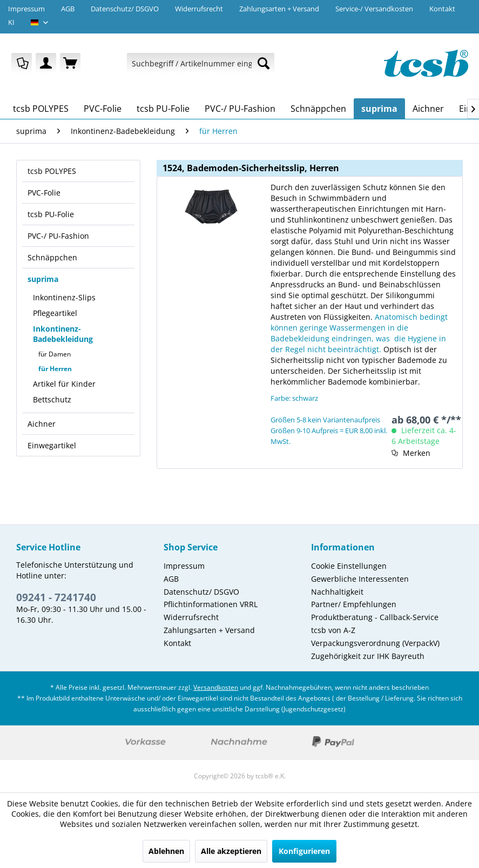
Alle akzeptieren (231, 851)
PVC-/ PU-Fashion (58, 236)
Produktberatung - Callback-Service (375, 617)
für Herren (55, 369)
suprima (43, 279)
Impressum (26, 9)
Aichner (42, 424)
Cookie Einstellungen (349, 566)
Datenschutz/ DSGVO (125, 9)
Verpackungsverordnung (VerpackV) (375, 643)
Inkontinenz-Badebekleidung (63, 334)
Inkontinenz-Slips (64, 297)
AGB (68, 9)
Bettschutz (52, 399)
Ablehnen (166, 851)
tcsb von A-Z (333, 630)
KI (11, 22)
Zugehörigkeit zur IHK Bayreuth (368, 656)
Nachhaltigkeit (337, 592)
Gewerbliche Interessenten (360, 579)
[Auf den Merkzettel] (411, 453)
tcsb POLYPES (52, 171)
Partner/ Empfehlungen (354, 604)
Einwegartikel (52, 445)
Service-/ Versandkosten (374, 9)
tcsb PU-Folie (51, 214)
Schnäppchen (52, 257)
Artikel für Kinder (64, 384)
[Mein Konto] (46, 63)
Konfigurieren (304, 851)
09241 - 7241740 (56, 597)
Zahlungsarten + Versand (279, 9)
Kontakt (442, 9)
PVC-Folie (44, 193)
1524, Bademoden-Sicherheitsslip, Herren (251, 168)
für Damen (55, 354)
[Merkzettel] (22, 63)
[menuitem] (22, 63)
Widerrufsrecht (199, 9)
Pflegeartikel (55, 313)
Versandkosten (216, 687)
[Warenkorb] (70, 63)
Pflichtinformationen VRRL (211, 604)
